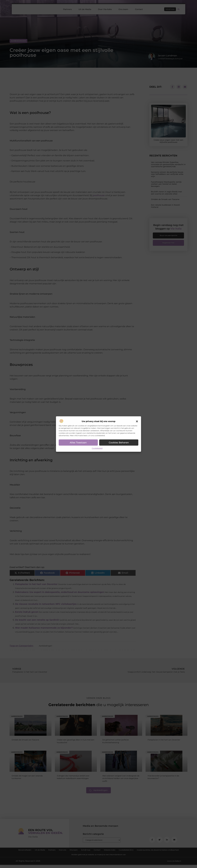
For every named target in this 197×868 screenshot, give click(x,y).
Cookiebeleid (97, 448)
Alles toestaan (78, 443)
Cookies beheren (119, 443)
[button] (137, 421)
